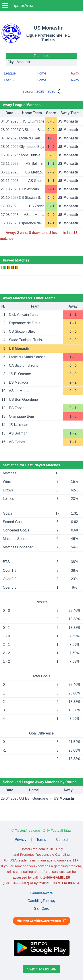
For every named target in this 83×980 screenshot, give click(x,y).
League (10, 73)
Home (41, 73)
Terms (41, 840)
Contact (62, 840)
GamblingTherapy (41, 901)
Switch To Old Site (42, 969)
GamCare (41, 909)
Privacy (21, 840)
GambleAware (41, 893)
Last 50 (10, 80)
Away (75, 80)
